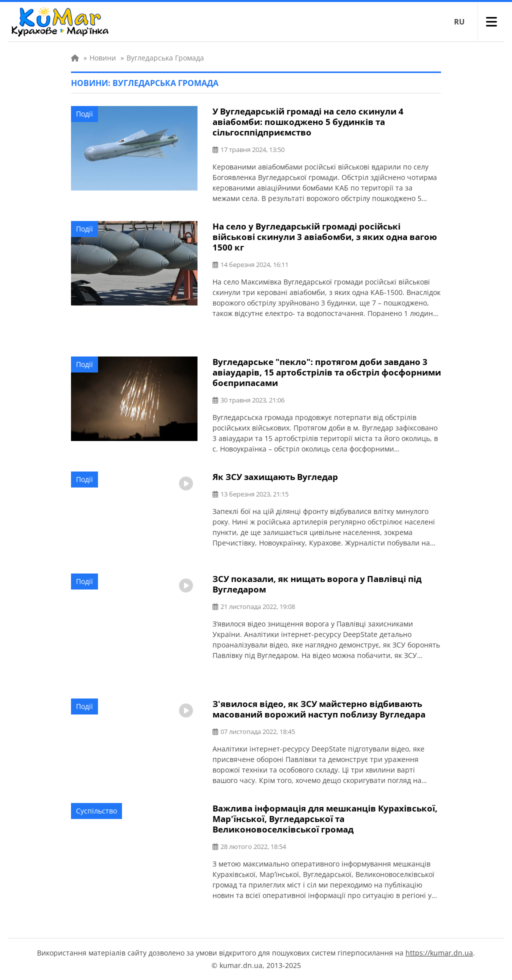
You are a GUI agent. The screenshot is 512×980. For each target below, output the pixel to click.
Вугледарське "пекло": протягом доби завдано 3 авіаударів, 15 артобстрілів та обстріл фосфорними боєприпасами (327, 372)
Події (84, 114)
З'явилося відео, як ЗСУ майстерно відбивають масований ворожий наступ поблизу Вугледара (319, 709)
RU (459, 21)
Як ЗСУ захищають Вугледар (275, 477)
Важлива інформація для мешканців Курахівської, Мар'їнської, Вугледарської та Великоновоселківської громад (325, 819)
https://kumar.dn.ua (439, 953)
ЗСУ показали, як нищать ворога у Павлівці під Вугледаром (317, 584)
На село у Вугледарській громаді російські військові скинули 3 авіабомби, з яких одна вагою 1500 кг (325, 237)
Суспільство (96, 811)
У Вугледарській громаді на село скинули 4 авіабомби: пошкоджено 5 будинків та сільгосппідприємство (308, 122)
